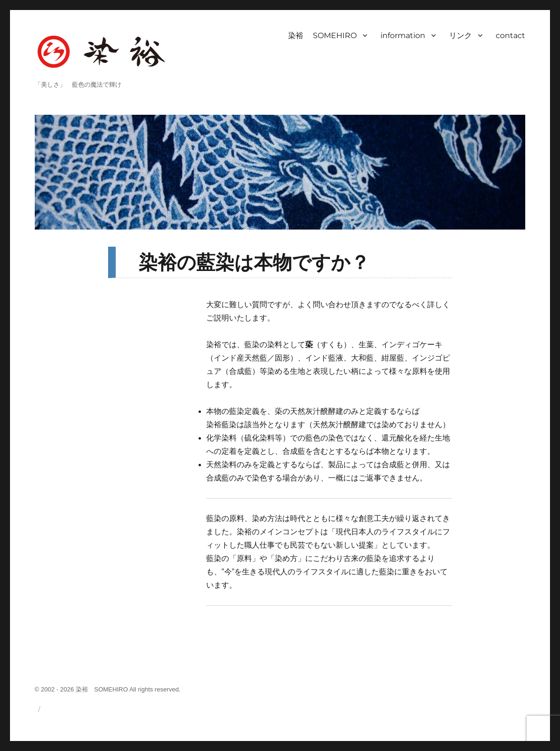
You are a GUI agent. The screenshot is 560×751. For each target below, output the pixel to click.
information (403, 35)
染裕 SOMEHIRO (322, 35)
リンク (460, 35)
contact (510, 35)
